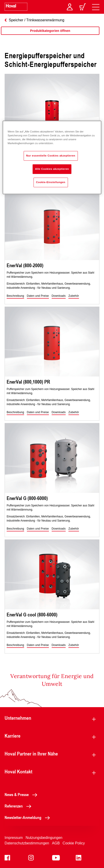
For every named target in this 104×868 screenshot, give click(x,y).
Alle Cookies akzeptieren (52, 169)
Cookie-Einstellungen (51, 182)
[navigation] (96, 7)
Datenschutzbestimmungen (27, 843)
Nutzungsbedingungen (44, 838)
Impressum (14, 838)
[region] (50, 35)
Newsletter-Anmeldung (28, 817)
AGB (56, 843)
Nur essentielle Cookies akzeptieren (51, 156)
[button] (15, 296)
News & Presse (22, 794)
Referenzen (19, 806)
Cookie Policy (74, 843)
